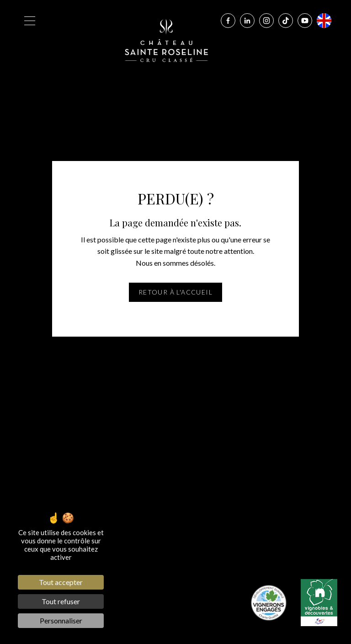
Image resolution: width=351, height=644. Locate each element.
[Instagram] (266, 21)
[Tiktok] (286, 21)
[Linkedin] (247, 21)
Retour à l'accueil (175, 292)
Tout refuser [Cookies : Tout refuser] (61, 601)
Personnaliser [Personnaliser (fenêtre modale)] (61, 620)
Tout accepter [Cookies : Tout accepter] (61, 582)
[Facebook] (228, 21)
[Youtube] (305, 21)
